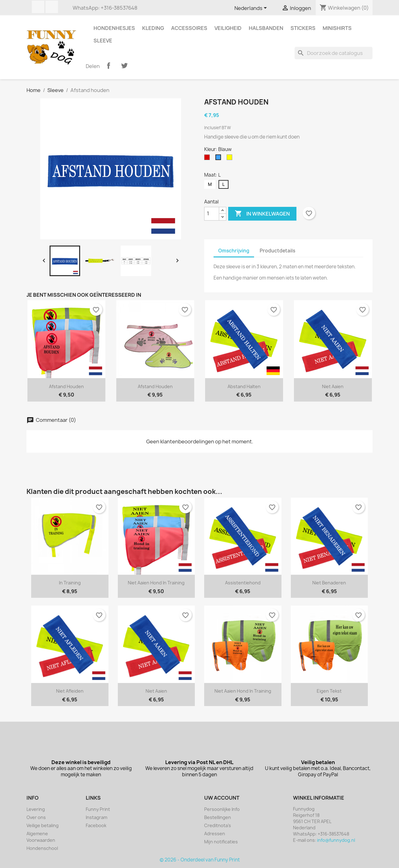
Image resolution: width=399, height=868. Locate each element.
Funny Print (98, 809)
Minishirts (337, 28)
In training (70, 583)
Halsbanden (266, 28)
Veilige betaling (43, 825)
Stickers (303, 28)
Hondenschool (42, 848)
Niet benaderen (329, 583)
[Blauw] (219, 159)
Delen (108, 66)
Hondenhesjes (114, 28)
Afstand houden (66, 386)
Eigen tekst (329, 691)
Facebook (38, 7)
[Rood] (208, 159)
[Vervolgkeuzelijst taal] (252, 8)
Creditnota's (218, 825)
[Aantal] (212, 214)
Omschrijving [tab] (234, 251)
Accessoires (189, 28)
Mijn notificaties (221, 842)
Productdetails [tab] (277, 251)
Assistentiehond (243, 583)
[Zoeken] (334, 53)
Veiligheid (228, 28)
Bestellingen (218, 817)
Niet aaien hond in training (156, 583)
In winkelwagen (262, 214)
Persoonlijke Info (222, 809)
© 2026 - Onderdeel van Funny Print (200, 860)
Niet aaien (333, 386)
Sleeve (103, 41)
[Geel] (231, 159)
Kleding (153, 28)
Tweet (124, 66)
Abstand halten (244, 386)
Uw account (222, 798)
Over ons (36, 817)
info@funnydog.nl (336, 840)
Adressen (215, 834)
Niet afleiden (70, 691)
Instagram (52, 7)
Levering (36, 809)
